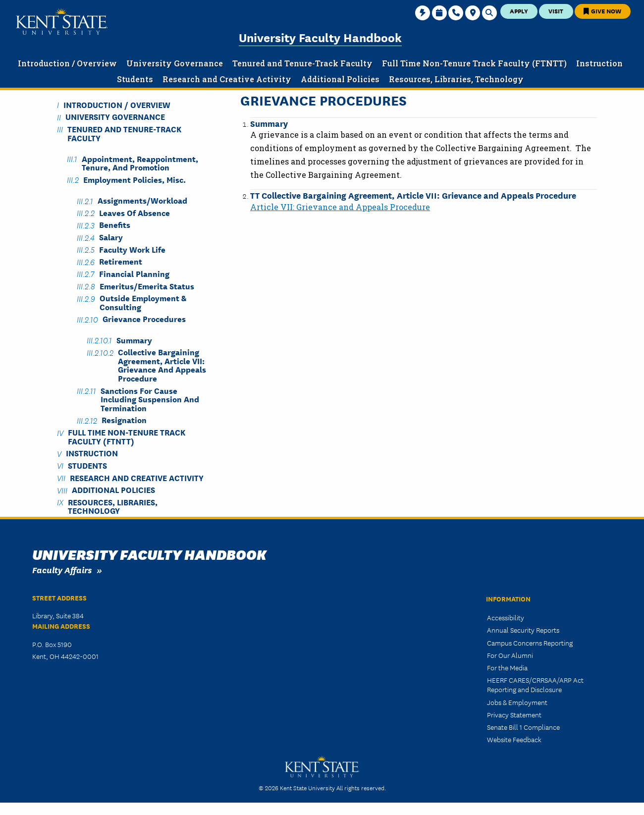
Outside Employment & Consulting (143, 302)
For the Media (507, 667)
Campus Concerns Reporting (530, 643)
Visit (556, 11)
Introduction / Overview (117, 104)
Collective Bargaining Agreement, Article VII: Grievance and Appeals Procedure (162, 365)
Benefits (115, 225)
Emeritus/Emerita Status (147, 286)
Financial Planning (134, 273)
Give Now (602, 11)
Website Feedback (514, 739)
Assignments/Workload (142, 200)
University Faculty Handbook (320, 37)
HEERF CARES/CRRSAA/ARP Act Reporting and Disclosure (535, 684)
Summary (269, 123)
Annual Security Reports (523, 630)
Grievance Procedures (144, 319)
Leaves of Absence (134, 212)
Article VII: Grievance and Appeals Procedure (340, 207)
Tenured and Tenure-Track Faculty (124, 133)
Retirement (121, 261)
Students (87, 465)
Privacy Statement (514, 714)
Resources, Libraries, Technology (113, 506)
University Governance (115, 117)
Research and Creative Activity (137, 477)
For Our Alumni (510, 655)
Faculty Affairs (62, 570)
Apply (519, 11)
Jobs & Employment (517, 702)
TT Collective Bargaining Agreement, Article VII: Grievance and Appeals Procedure (413, 195)
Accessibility (506, 617)
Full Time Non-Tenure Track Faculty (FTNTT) (127, 436)
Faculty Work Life (132, 249)
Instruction (92, 453)
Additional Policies (113, 490)
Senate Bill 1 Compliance (523, 727)
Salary (111, 237)
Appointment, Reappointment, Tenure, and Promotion (140, 163)
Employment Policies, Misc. (134, 179)
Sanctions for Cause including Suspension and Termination (150, 399)
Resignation (124, 420)
